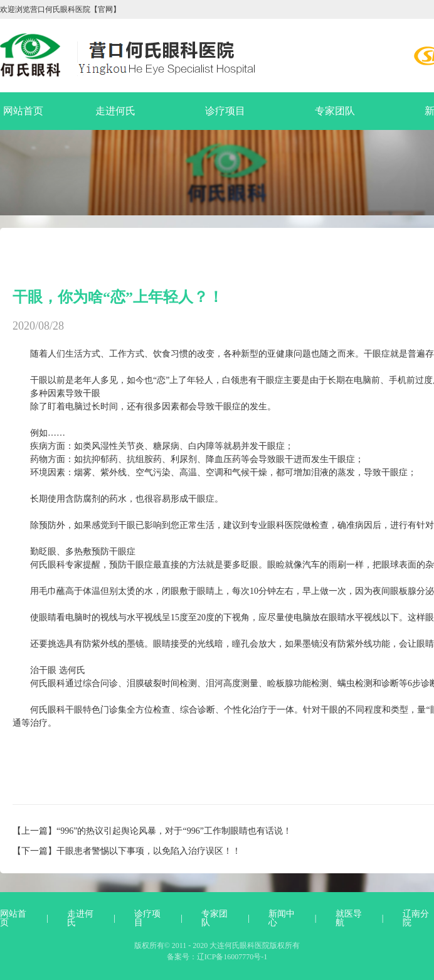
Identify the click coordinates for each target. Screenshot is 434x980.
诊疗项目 (225, 111)
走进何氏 (115, 111)
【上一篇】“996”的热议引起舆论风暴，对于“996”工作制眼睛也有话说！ (152, 831)
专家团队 (335, 111)
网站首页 (23, 111)
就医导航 (349, 918)
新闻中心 (282, 918)
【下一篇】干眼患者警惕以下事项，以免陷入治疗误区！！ (127, 851)
